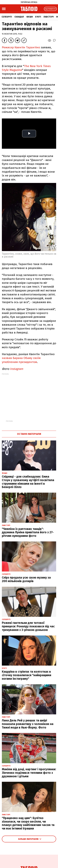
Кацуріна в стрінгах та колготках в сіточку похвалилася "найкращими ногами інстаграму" (27, 675)
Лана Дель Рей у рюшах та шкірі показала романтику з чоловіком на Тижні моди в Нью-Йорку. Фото (28, 724)
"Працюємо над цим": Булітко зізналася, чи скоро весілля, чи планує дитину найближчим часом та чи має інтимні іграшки (28, 823)
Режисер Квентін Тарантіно (21, 47)
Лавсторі (49, 17)
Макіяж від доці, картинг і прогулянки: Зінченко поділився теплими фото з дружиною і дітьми (29, 773)
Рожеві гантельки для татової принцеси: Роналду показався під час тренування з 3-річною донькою (28, 626)
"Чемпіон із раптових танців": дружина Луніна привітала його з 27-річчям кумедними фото (28, 532)
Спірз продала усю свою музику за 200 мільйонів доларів (26, 579)
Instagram (16, 369)
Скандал (19, 17)
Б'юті (38, 17)
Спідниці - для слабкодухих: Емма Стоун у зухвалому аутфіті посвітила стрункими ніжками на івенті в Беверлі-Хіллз (28, 482)
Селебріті (7, 17)
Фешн (30, 17)
